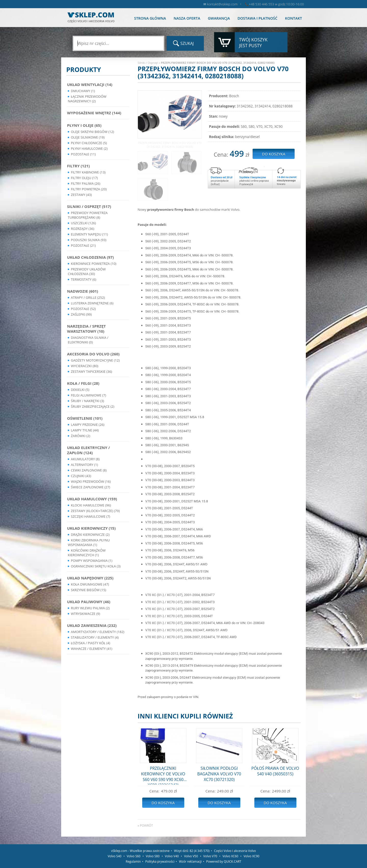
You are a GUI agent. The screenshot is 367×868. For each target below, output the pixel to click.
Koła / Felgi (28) (83, 383)
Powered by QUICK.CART (224, 861)
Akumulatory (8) (85, 459)
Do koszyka (163, 803)
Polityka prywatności (160, 861)
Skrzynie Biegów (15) (89, 590)
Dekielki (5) (80, 390)
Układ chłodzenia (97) (90, 257)
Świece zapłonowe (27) (90, 487)
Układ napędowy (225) (90, 578)
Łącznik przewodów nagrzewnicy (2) (87, 99)
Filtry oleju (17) (84, 178)
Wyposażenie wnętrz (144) (94, 113)
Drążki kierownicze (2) (90, 535)
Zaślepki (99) (81, 314)
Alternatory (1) (84, 465)
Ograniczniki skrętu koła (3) (96, 566)
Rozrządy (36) (83, 229)
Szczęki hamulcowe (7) (90, 516)
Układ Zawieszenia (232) (92, 625)
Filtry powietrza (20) (89, 189)
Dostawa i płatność (257, 18)
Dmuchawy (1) (83, 91)
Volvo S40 (114, 856)
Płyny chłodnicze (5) (89, 143)
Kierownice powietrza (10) (94, 264)
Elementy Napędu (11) (89, 234)
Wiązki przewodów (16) (91, 481)
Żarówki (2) (81, 436)
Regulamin (133, 861)
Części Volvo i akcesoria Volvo (235, 851)
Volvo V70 (210, 856)
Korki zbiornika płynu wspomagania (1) (89, 542)
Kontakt (293, 18)
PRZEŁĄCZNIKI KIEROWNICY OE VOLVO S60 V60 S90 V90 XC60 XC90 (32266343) (163, 775)
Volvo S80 (153, 856)
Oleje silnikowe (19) (88, 137)
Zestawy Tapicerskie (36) (91, 371)
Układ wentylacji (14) (90, 84)
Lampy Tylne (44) (85, 430)
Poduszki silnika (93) (89, 240)
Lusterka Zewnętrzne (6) (92, 303)
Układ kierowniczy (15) (91, 528)
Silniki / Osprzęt (148, 63)
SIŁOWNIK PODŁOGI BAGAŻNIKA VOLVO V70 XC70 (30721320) (219, 774)
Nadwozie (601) (83, 291)
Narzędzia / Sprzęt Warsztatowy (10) (86, 329)
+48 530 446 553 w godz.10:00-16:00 (276, 4)
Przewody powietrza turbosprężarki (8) (88, 215)
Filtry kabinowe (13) (88, 172)
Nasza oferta (187, 18)
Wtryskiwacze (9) (86, 614)
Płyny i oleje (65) (84, 125)
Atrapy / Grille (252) (88, 297)
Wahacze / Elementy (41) (92, 649)
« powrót (145, 826)
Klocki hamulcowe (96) (91, 505)
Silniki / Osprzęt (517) (89, 206)
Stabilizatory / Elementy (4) (95, 637)
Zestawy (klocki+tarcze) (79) (95, 511)
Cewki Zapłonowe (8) (89, 470)
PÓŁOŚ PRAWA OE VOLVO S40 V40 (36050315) (275, 771)
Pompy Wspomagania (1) (92, 561)
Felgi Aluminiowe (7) (88, 395)
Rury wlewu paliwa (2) (90, 608)
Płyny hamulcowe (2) (89, 148)
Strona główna (150, 18)
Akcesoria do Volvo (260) (93, 354)
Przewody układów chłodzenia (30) (87, 271)
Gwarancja (219, 18)
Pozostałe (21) (83, 245)
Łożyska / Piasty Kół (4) (90, 643)
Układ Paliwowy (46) (89, 602)
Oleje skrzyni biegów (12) (93, 132)
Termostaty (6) (84, 279)
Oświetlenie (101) (85, 418)
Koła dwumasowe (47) (90, 584)
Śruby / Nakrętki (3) (87, 401)
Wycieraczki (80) (85, 366)
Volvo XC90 (252, 856)
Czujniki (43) (81, 476)
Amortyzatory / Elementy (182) (98, 632)
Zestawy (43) (81, 195)
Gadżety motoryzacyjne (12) (95, 360)
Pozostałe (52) (83, 309)
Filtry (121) (78, 166)
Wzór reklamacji (190, 861)
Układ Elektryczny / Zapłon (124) (88, 450)
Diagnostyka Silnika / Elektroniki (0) (88, 340)
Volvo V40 (172, 856)
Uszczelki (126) (83, 223)
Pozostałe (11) (83, 154)
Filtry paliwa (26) (86, 183)
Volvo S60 (134, 856)
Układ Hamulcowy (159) (92, 499)
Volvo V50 (191, 856)
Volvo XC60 (230, 856)
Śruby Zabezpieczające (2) (93, 406)
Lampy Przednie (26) (88, 425)
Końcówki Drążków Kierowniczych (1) (87, 553)
